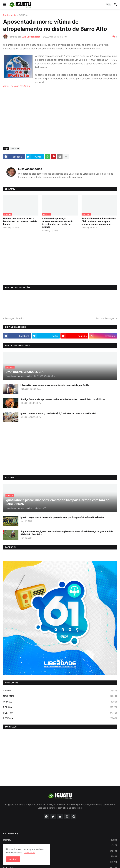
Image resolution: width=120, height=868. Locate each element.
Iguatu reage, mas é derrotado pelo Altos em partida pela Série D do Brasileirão (62, 517)
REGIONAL (60, 718)
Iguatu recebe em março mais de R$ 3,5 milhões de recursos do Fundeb (58, 413)
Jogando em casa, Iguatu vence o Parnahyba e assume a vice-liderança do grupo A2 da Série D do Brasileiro (67, 533)
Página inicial (10, 15)
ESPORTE (60, 845)
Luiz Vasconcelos (30, 169)
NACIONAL (60, 696)
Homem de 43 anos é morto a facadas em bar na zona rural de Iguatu (20, 221)
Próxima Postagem (106, 318)
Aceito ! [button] (13, 859)
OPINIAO (60, 702)
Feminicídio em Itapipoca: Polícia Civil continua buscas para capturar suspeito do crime (99, 221)
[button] (4, 5)
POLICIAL (24, 15)
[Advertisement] (60, 121)
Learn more (29, 852)
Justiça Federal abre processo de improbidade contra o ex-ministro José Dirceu (63, 399)
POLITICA (60, 713)
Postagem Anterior (14, 318)
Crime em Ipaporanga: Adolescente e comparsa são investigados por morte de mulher (58, 223)
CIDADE (60, 691)
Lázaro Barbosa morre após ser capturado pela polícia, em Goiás (55, 385)
